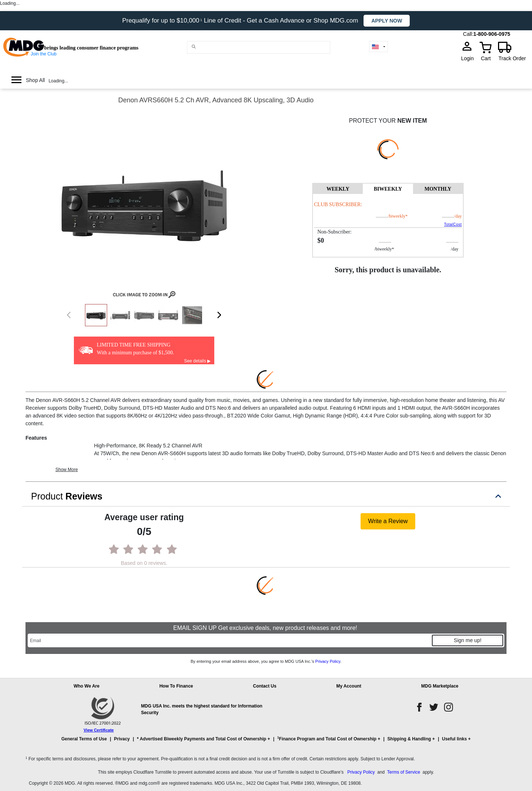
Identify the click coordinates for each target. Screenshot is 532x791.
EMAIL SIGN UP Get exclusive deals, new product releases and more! (266, 628)
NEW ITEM (412, 121)
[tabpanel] (388, 225)
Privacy (122, 739)
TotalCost (453, 224)
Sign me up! (468, 640)
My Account (349, 686)
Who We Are (86, 686)
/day (458, 216)
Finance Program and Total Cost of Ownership (327, 738)
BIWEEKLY (388, 189)
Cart (486, 58)
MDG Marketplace (440, 686)
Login (470, 58)
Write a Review (388, 521)
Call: (468, 34)
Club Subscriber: (338, 204)
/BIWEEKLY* (386, 216)
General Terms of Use (84, 739)
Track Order (512, 58)
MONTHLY (438, 189)
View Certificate (99, 730)
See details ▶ (197, 361)
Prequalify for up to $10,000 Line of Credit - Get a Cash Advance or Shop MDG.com (241, 21)
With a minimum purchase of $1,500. (135, 353)
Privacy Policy (328, 661)
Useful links (454, 739)
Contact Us (265, 686)
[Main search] (194, 47)
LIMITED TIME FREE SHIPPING (134, 345)
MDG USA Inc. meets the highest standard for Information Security (202, 709)
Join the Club (44, 54)
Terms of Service (404, 772)
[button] (266, 742)
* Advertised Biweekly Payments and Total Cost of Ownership (202, 739)
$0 (321, 241)
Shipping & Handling (409, 739)
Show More (67, 470)
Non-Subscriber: (335, 232)
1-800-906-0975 (492, 34)
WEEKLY (338, 189)
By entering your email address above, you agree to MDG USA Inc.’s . (266, 661)
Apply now (387, 21)
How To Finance (176, 686)
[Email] (229, 640)
